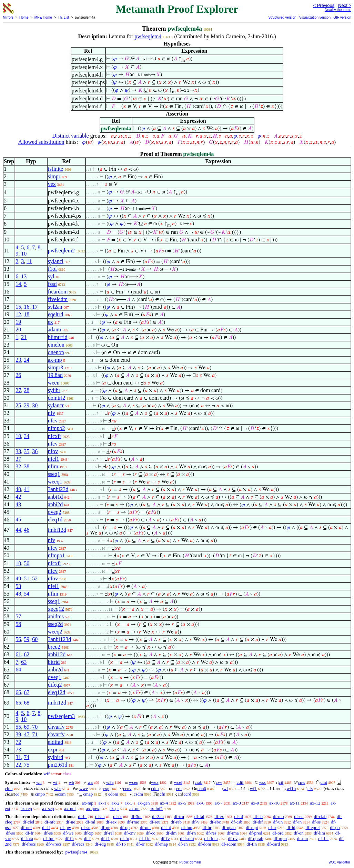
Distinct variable (70, 136)
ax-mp (55, 360)
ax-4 (164, 803)
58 (18, 624)
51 (27, 578)
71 (35, 734)
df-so (11, 833)
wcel (178, 782)
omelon (56, 345)
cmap (88, 794)
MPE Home (43, 17)
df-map (162, 844)
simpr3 (55, 367)
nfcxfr (55, 436)
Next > (345, 5)
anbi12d (57, 654)
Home (24, 17)
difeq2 (55, 685)
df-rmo (133, 822)
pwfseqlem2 (61, 251)
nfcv (53, 421)
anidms (56, 616)
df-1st (323, 839)
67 (27, 692)
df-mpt (252, 827)
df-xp (89, 833)
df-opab (229, 827)
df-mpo (280, 839)
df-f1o (145, 839)
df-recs (78, 844)
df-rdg (100, 844)
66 (18, 692)
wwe (84, 789)
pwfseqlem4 (148, 36)
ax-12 (315, 803)
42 (18, 497)
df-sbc (215, 822)
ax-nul (70, 809)
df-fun (49, 839)
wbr (58, 789)
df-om (303, 839)
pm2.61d (58, 765)
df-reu (155, 822)
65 (18, 703)
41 (27, 489)
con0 (202, 789)
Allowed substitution (41, 142)
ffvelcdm (58, 299)
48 (18, 594)
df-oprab (256, 839)
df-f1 (105, 839)
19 (18, 322)
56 (18, 639)
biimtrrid (58, 337)
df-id (291, 827)
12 (18, 314)
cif (281, 782)
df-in (297, 822)
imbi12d (57, 530)
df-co (150, 833)
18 (27, 314)
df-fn (69, 839)
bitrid (54, 662)
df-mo (279, 816)
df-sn (86, 827)
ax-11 (295, 803)
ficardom (58, 292)
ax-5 (182, 803)
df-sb (258, 816)
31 (18, 757)
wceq (134, 782)
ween (54, 383)
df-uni (145, 827)
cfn (163, 794)
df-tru (179, 816)
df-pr (105, 827)
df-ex (219, 816)
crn (179, 789)
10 (24, 254)
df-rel (109, 833)
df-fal (199, 816)
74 (27, 757)
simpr (54, 176)
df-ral (90, 822)
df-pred (255, 833)
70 (35, 727)
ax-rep (26, 809)
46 (27, 530)
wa (90, 782)
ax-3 (128, 803)
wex (155, 782)
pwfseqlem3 (61, 716)
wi (55, 782)
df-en (183, 844)
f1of (53, 269)
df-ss (316, 822)
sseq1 (54, 474)
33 (18, 451)
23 (18, 360)
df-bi (82, 816)
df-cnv (130, 833)
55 (18, 727)
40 (18, 489)
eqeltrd (55, 314)
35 (27, 451)
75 (27, 765)
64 (18, 670)
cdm (155, 789)
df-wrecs (54, 844)
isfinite (55, 169)
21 (24, 337)
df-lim (320, 833)
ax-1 (103, 803)
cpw (302, 782)
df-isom (187, 839)
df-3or (136, 816)
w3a (110, 782)
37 (18, 459)
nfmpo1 (57, 555)
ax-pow (93, 809)
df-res (211, 833)
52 (35, 578)
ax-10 (274, 803)
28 (27, 390)
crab (199, 782)
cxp (106, 789)
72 (18, 742)
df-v (196, 822)
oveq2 (55, 512)
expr (53, 750)
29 (27, 405)
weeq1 (55, 482)
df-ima (233, 833)
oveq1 (55, 677)
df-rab (176, 822)
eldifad (55, 742)
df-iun (187, 827)
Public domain (190, 862)
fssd (52, 284)
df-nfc (50, 822)
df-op (125, 827)
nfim (53, 466)
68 (27, 703)
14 (18, 284)
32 (18, 466)
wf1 (253, 789)
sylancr (56, 405)
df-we (68, 833)
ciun (9, 789)
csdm (138, 794)
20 (18, 330)
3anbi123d (60, 639)
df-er (140, 844)
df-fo (125, 839)
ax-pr (114, 809)
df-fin (252, 844)
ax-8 (237, 803)
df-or (118, 816)
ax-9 (255, 803)
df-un (278, 822)
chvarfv (56, 727)
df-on (299, 833)
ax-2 (115, 803)
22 (18, 765)
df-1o (121, 844)
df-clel (28, 822)
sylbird (55, 757)
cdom (113, 794)
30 (35, 405)
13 (24, 276)
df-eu (299, 816)
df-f (88, 839)
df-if (46, 827)
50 (27, 563)
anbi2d (55, 504)
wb (71, 782)
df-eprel (312, 827)
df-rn (191, 833)
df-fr (30, 833)
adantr (55, 330)
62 (27, 654)
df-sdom (229, 844)
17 (35, 307)
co (17, 794)
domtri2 (57, 398)
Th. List (64, 17)
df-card (274, 844)
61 (18, 654)
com (62, 794)
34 (27, 436)
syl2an (55, 307)
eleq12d (57, 692)
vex (52, 184)
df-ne (70, 822)
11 (29, 261)
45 (18, 520)
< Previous (324, 5)
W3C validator (339, 862)
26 (18, 375)
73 (18, 750)
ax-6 (200, 803)
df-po (335, 827)
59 (27, 639)
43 (18, 504)
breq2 (54, 647)
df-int (166, 827)
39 (18, 734)
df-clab (320, 816)
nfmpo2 (57, 428)
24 (27, 360)
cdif (240, 782)
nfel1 (54, 459)
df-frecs (29, 844)
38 (27, 466)
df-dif (258, 822)
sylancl (56, 261)
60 (35, 639)
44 (18, 530)
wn (39, 782)
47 (27, 734)
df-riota (211, 839)
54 (27, 594)
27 (18, 390)
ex (50, 322)
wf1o (291, 789)
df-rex (111, 822)
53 (18, 586)
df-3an (158, 816)
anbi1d (55, 497)
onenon (56, 352)
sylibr (54, 390)
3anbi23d (58, 489)
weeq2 (55, 632)
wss (262, 782)
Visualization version (315, 17)
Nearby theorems (338, 10)
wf (226, 789)
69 (27, 727)
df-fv (165, 839)
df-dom (204, 844)
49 (18, 578)
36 (35, 451)
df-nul (26, 827)
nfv (52, 413)
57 (18, 616)
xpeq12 (56, 609)
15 (18, 307)
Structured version (282, 17)
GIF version (342, 17)
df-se (48, 833)
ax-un (134, 809)
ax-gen (144, 803)
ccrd (187, 794)
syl (51, 276)
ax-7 (219, 803)
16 (27, 307)
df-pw (66, 827)
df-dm (171, 833)
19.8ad (55, 375)
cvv (219, 782)
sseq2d (55, 624)
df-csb (237, 822)
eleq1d (55, 520)
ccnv (127, 789)
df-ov (233, 839)
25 (18, 405)
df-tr (272, 827)
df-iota (27, 839)
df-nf (239, 816)
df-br (207, 827)
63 (24, 662)
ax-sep (48, 809)
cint (324, 782)
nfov (53, 451)
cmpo (40, 794)
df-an (100, 816)
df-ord (278, 833)
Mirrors (8, 17)
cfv (310, 789)
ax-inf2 (156, 809)
